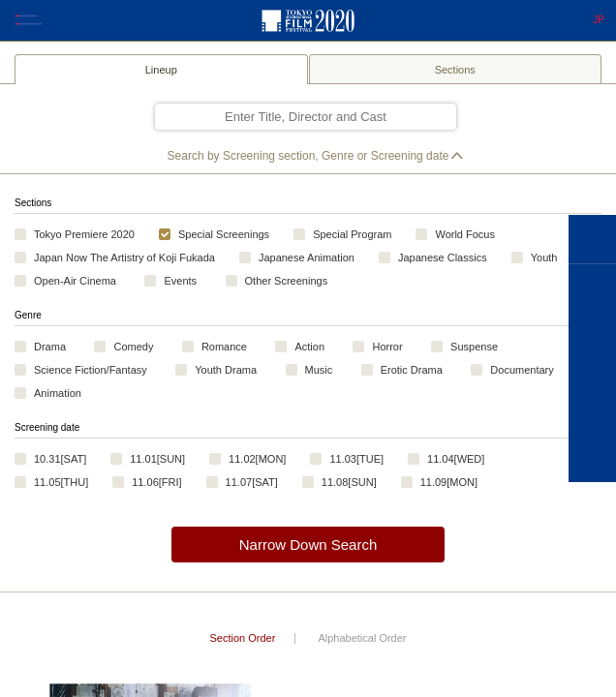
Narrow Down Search (308, 545)
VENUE (592, 453)
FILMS (592, 293)
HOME (592, 240)
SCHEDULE (592, 347)
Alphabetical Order (362, 638)
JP (599, 20)
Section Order (242, 638)
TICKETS (592, 400)
